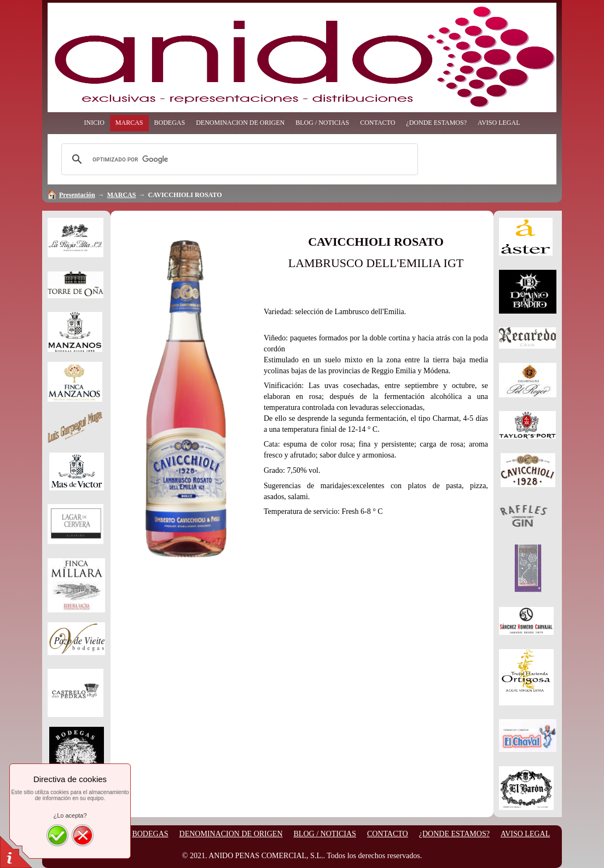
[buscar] (238, 159)
